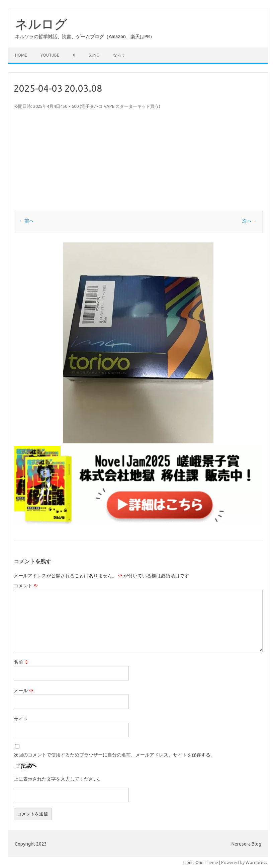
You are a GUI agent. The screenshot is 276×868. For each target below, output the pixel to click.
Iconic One (193, 862)
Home (21, 55)
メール (24, 691)
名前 (21, 662)
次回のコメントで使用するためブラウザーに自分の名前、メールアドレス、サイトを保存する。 (114, 755)
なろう (119, 55)
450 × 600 (69, 106)
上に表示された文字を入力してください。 (58, 779)
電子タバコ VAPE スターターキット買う (120, 106)
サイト (21, 719)
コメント (26, 586)
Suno (94, 55)
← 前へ (26, 221)
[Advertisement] (138, 160)
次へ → (250, 221)
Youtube (50, 55)
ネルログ (41, 24)
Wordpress (256, 862)
